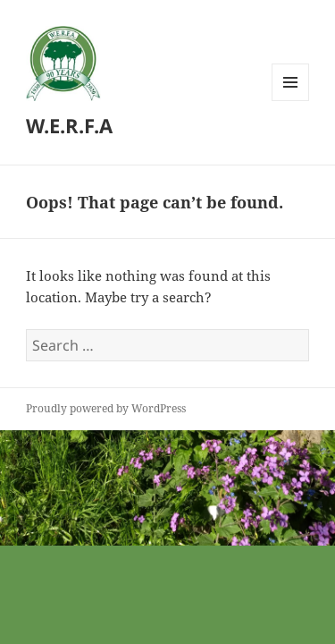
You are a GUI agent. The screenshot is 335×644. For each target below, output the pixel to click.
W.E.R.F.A (69, 125)
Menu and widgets (291, 101)
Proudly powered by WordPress (106, 408)
